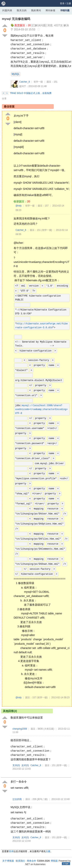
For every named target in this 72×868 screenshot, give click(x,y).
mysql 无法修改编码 (16, 19)
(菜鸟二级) (42, 799)
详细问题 (65, 10)
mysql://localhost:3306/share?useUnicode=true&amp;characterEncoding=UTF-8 (41, 409)
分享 (4, 99)
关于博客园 (8, 861)
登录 (62, 3)
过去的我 (17, 799)
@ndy (19, 206)
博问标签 (50, 10)
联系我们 (20, 861)
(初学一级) (47, 230)
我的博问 (36, 10)
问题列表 (7, 10)
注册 (69, 3)
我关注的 (22, 10)
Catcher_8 (24, 82)
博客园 (54, 861)
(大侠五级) (49, 729)
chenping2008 (20, 729)
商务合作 (31, 861)
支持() (16, 765)
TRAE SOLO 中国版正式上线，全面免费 (31, 93)
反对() (25, 765)
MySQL (16, 74)
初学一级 (38, 82)
